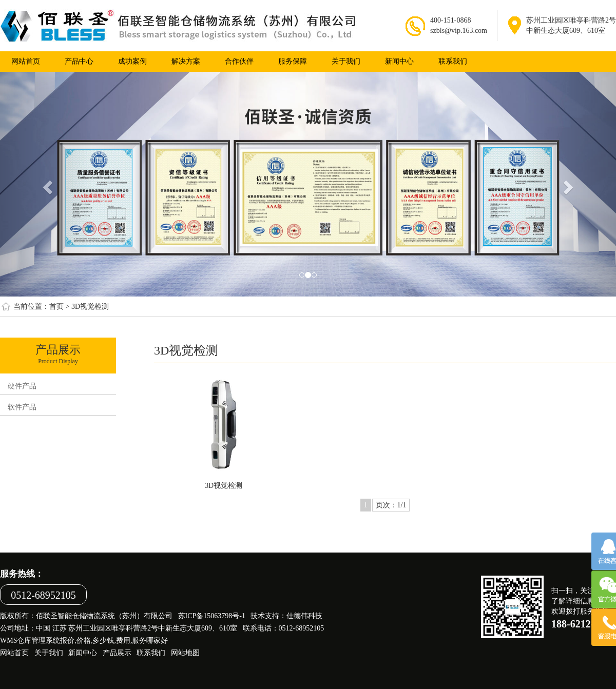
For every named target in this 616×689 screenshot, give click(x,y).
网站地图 (185, 653)
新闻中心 (399, 61)
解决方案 (186, 61)
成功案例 (132, 61)
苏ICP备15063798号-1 (212, 616)
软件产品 (22, 407)
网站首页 (14, 653)
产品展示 (117, 653)
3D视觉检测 (90, 307)
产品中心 (79, 61)
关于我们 (346, 61)
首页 (56, 307)
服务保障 (293, 61)
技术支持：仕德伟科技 (286, 616)
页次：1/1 (391, 505)
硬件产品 (22, 386)
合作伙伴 (239, 61)
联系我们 (453, 61)
